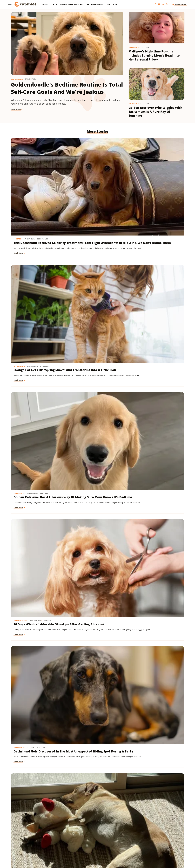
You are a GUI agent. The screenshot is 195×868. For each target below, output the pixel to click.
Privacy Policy (102, 827)
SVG (111, 845)
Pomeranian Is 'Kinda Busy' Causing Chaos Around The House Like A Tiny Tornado (93, 620)
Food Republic (64, 842)
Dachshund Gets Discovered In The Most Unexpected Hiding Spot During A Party (95, 256)
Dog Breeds (133, 47)
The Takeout (158, 845)
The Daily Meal (135, 845)
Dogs (45, 4)
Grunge (98, 842)
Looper (160, 842)
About (87, 827)
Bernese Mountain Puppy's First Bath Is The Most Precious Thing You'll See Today (156, 548)
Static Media (84, 832)
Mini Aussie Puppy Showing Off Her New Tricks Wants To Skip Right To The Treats (155, 693)
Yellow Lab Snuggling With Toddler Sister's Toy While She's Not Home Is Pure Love (156, 256)
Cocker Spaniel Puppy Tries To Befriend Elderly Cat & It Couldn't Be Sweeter (95, 329)
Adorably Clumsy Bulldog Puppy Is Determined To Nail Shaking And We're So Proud (156, 476)
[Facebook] (155, 4)
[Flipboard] (163, 4)
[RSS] (167, 4)
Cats (54, 4)
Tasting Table (120, 845)
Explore (44, 842)
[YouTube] (159, 4)
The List (147, 845)
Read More (16, 110)
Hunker (134, 842)
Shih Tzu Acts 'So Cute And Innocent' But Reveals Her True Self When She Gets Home (155, 401)
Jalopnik (152, 842)
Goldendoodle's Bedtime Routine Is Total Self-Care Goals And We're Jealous (67, 88)
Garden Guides (79, 842)
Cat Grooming (79, 172)
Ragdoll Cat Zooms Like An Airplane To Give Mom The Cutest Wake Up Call (34, 329)
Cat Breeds (18, 320)
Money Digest (30, 845)
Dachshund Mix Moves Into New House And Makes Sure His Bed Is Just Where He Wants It (156, 329)
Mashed (169, 842)
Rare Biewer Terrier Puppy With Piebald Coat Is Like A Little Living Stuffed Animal (97, 693)
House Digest (123, 842)
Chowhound (33, 842)
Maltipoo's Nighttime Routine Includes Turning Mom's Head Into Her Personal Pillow (154, 55)
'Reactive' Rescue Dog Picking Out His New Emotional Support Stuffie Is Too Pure (38, 548)
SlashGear (102, 845)
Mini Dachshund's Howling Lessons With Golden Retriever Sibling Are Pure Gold (96, 765)
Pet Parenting (95, 4)
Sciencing (81, 845)
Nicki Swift (43, 845)
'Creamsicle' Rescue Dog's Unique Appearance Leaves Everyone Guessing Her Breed (36, 476)
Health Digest (109, 842)
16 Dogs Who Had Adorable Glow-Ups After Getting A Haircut (34, 256)
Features (112, 4)
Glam (90, 842)
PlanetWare (70, 845)
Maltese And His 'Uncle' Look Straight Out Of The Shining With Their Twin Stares (97, 476)
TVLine (168, 845)
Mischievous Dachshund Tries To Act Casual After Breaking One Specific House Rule (156, 620)
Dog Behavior (137, 320)
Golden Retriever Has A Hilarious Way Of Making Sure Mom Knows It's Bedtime (156, 180)
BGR (24, 842)
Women (90, 849)
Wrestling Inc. (102, 849)
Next (102, 806)
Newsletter (179, 4)
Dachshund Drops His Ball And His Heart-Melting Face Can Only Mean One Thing (38, 765)
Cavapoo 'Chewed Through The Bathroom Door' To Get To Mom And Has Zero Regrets (38, 693)
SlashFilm (92, 845)
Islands (143, 842)
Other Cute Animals (72, 4)
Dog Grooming (17, 79)
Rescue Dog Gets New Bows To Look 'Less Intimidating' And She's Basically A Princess (37, 620)
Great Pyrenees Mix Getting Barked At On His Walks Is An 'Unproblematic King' (36, 401)
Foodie (53, 842)
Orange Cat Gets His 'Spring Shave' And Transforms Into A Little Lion (95, 180)
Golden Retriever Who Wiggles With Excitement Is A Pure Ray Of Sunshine (155, 112)
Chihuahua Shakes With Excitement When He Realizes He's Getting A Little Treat (95, 548)
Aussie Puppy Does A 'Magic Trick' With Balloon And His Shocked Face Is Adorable (93, 401)
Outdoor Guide (56, 845)
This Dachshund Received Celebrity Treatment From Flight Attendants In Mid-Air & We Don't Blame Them (38, 182)
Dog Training (137, 684)
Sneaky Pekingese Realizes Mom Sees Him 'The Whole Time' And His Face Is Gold (156, 765)
